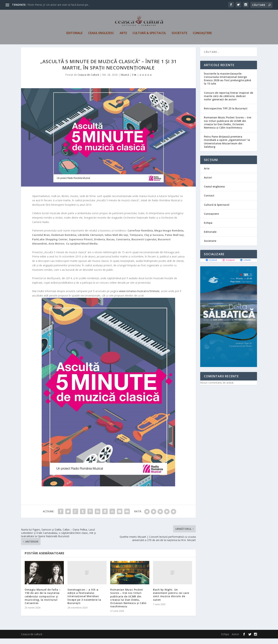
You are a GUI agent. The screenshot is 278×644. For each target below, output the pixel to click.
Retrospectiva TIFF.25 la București (226, 114)
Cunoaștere (202, 34)
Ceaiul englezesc (101, 34)
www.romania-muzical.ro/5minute (139, 297)
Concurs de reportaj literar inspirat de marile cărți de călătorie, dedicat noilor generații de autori (229, 102)
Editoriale (74, 34)
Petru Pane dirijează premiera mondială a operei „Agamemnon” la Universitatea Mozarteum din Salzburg (227, 147)
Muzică (125, 80)
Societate (179, 34)
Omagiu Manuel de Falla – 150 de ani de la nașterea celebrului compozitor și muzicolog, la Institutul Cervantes (43, 602)
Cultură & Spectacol (149, 34)
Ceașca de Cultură (88, 80)
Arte (123, 34)
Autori (208, 183)
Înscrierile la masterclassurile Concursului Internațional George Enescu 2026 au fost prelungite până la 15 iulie (227, 84)
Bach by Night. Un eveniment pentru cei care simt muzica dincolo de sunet (171, 600)
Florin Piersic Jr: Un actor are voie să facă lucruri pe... (59, 5)
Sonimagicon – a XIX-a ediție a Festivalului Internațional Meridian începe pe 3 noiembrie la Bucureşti (84, 602)
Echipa (208, 228)
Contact (209, 201)
